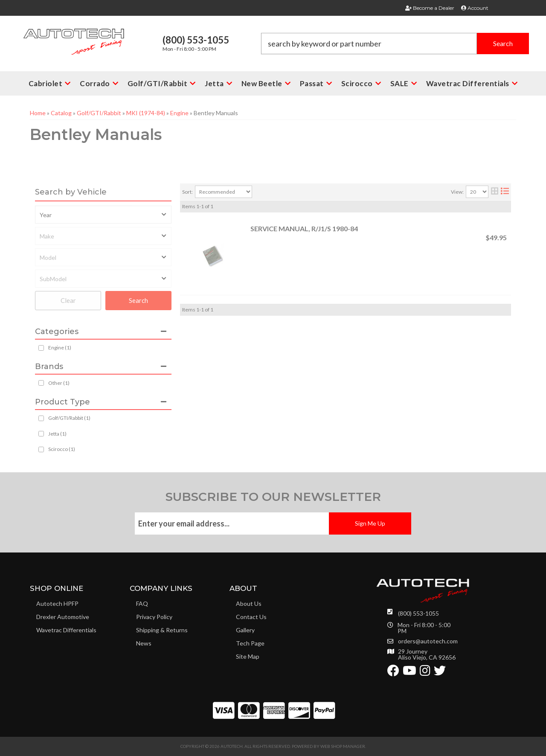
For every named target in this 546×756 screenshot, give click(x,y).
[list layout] (505, 192)
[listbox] (103, 215)
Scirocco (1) (62, 449)
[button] (395, 44)
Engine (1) (60, 347)
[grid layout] (495, 192)
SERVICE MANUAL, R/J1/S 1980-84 (304, 228)
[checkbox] (41, 383)
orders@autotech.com (428, 641)
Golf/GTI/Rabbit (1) (69, 418)
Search (138, 300)
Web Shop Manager (343, 746)
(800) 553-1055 (418, 613)
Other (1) (59, 383)
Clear (68, 300)
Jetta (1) (57, 434)
